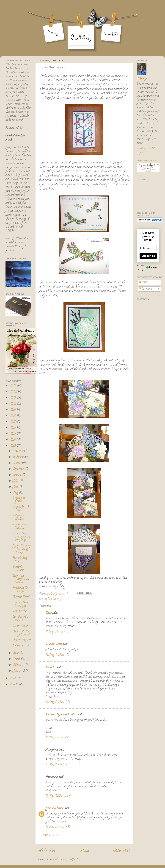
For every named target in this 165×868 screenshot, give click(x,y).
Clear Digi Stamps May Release (21, 579)
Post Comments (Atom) (65, 860)
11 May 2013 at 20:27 (58, 632)
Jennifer (144, 79)
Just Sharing (54, 599)
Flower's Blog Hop (20, 560)
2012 (13, 678)
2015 (13, 434)
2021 (13, 398)
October (18, 463)
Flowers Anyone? (22, 640)
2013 (13, 446)
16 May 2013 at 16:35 (58, 827)
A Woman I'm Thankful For (21, 590)
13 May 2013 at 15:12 (58, 765)
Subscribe (148, 256)
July (16, 481)
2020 (13, 404)
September (19, 469)
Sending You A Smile (21, 509)
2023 (14, 386)
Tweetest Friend (21, 597)
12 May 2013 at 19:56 (58, 702)
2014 (13, 440)
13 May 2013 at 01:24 (58, 737)
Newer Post (47, 851)
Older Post (121, 851)
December (19, 451)
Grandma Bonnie (55, 808)
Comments (146, 289)
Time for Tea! (20, 611)
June (16, 487)
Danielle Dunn (54, 644)
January (18, 671)
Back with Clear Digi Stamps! (21, 633)
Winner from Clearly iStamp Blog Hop (22, 537)
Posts (143, 282)
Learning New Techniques (20, 604)
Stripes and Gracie (19, 500)
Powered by (148, 267)
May (16, 493)
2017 (13, 422)
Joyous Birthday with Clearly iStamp (22, 549)
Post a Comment (51, 835)
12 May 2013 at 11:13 (57, 655)
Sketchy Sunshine (22, 626)
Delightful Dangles (18, 517)
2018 (13, 416)
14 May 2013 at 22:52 (59, 796)
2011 (13, 685)
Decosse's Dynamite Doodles (61, 715)
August (18, 475)
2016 (13, 428)
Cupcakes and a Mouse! (21, 619)
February (18, 665)
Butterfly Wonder (18, 569)
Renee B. (51, 668)
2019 (13, 410)
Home (85, 851)
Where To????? (21, 646)
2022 (14, 392)
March (17, 659)
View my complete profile (146, 151)
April (16, 653)
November (19, 457)
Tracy (49, 613)
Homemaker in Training (20, 526)
